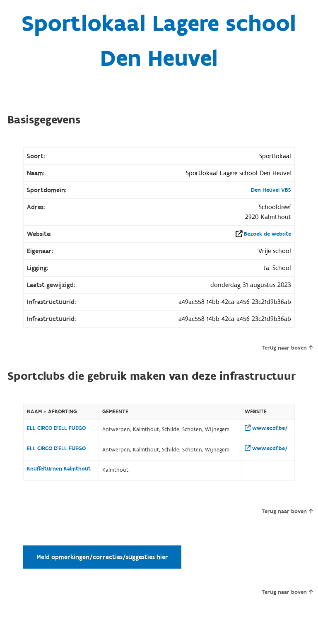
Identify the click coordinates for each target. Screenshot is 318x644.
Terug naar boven (287, 348)
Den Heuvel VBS (271, 190)
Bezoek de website (267, 234)
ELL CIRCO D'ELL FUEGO (56, 428)
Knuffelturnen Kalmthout (59, 469)
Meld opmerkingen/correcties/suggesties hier (102, 557)
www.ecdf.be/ (266, 428)
